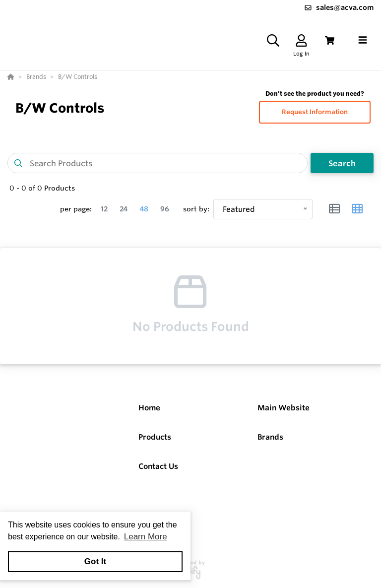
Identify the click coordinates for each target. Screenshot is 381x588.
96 (165, 209)
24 (124, 209)
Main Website (284, 408)
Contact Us (158, 466)
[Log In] (301, 40)
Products (155, 437)
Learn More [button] (146, 537)
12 (104, 209)
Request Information (315, 112)
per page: (76, 209)
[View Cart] (330, 40)
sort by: (196, 209)
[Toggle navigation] (363, 40)
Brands (270, 437)
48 (144, 209)
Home (149, 408)
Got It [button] (95, 561)
